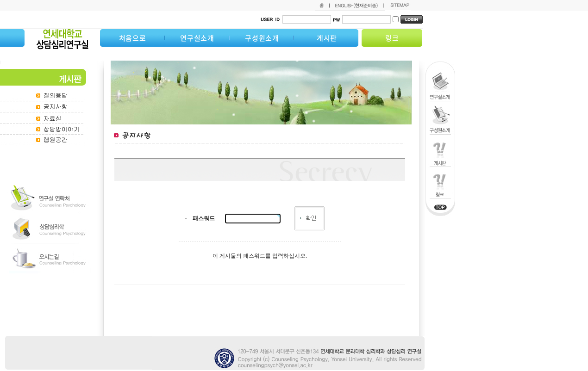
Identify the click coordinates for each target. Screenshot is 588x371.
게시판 (327, 38)
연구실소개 (197, 38)
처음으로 (133, 38)
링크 (392, 38)
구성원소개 (262, 38)
